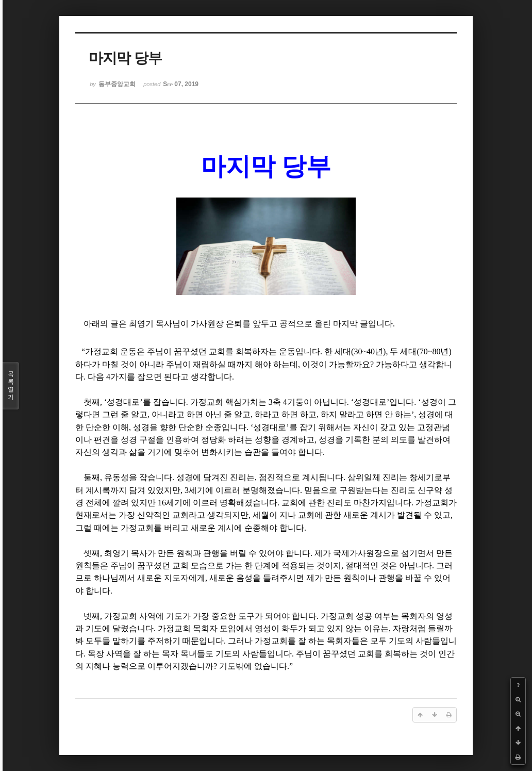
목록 (11, 386)
